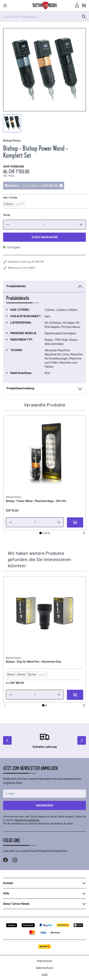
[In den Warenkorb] (75, 522)
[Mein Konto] (77, 5)
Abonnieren (44, 805)
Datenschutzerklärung (27, 820)
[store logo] (45, 5)
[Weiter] (84, 533)
